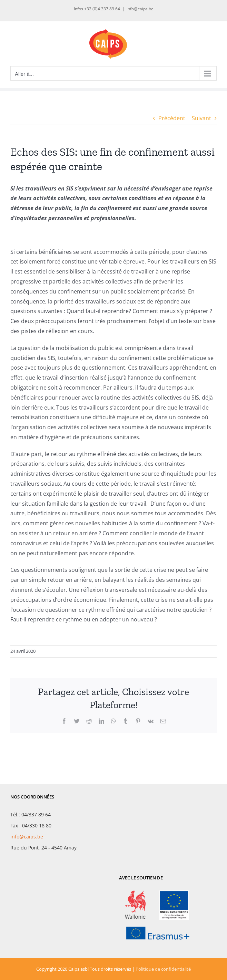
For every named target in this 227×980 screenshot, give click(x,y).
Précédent (172, 118)
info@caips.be (140, 9)
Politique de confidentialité (163, 969)
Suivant (201, 118)
